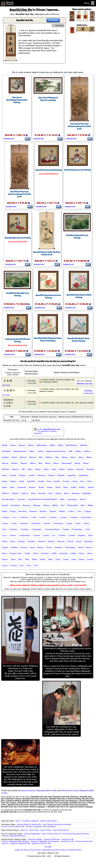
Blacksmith (73, 505)
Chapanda (36, 523)
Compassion (25, 535)
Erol (36, 565)
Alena (48, 463)
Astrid (91, 487)
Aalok (5, 445)
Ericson (14, 565)
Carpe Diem (86, 517)
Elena (82, 553)
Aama (13, 445)
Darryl (70, 541)
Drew (36, 553)
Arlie (12, 487)
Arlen (5, 487)
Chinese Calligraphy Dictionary (14, 836)
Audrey (25, 493)
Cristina (62, 535)
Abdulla (84, 445)
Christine (25, 529)
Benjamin (15, 505)
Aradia (41, 481)
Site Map (48, 847)
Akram (5, 463)
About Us (24, 830)
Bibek (55, 505)
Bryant (53, 511)
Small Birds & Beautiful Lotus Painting (17, 294)
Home (18, 821)
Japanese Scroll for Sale (41, 843)
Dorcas (89, 547)
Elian (90, 553)
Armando (22, 487)
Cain (79, 511)
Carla (34, 517)
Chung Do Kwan (52, 529)
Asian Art (5, 843)
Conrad (36, 535)
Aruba (50, 487)
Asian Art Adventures (61, 830)
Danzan (61, 541)
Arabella (31, 481)
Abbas (31, 445)
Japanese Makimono (52, 839)
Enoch (90, 559)
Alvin (54, 469)
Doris (4, 553)
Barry (67, 493)
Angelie (61, 475)
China (78, 523)
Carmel (43, 517)
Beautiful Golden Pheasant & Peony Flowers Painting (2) (48, 339)
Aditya (78, 451)
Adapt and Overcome (56, 451)
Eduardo (64, 553)
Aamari (22, 445)
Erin (22, 565)
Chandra (24, 523)
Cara (14, 517)
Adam (41, 451)
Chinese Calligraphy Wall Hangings (15, 841)
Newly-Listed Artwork (48, 821)
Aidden (49, 457)
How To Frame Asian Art (51, 834)
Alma (46, 469)
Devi (32, 547)
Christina (13, 529)
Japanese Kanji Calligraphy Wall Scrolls (39, 790)
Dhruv (49, 547)
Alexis (86, 463)
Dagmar (82, 535)
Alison (38, 469)
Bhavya (37, 505)
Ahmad (23, 457)
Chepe (69, 523)
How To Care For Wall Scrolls (13, 826)
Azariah (42, 493)
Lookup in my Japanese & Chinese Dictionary (48, 431)
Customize (53, 20)
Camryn (6, 517)
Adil (71, 451)
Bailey (58, 493)
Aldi (40, 463)
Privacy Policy (35, 850)
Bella (62, 499)
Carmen (63, 517)
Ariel (89, 481)
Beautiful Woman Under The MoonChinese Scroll (47, 253)
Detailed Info (9, 139)
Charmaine (58, 523)
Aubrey (15, 493)
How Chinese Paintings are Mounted (57, 824)
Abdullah (6, 451)
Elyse (58, 559)
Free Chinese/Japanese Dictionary (76, 834)
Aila (57, 457)
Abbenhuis (42, 445)
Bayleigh (87, 493)
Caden (71, 511)
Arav (49, 481)
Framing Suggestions (32, 834)
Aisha (73, 457)
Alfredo (6, 469)
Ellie (27, 559)
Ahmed (33, 457)
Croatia (72, 535)
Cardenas (24, 517)
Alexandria (67, 463)
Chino (86, 523)
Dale (90, 535)
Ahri (41, 457)
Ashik (73, 487)
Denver (24, 547)
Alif (23, 469)
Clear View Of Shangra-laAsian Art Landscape (48, 99)
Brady (13, 511)
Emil (74, 559)
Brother (43, 511)
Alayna (24, 463)
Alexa (56, 463)
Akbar (89, 457)
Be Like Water (9, 499)
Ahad (14, 457)
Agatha (5, 457)
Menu (89, 3)
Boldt (5, 511)
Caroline (74, 517)
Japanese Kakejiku (35, 839)
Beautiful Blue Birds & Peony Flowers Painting (78, 340)
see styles (6, 385)
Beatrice (22, 499)
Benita (5, 505)
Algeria (15, 469)
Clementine (77, 529)
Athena (5, 493)
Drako (27, 553)
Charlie (47, 523)
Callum (87, 511)
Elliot (34, 559)
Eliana (5, 559)
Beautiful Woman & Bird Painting (49, 170)
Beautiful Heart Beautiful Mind (43, 499)
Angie (5, 481)
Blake (90, 505)
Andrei (32, 475)
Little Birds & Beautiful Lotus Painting (77, 237)
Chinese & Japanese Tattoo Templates (41, 826)
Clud (87, 529)
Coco (4, 535)
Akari (81, 457)
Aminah (80, 469)
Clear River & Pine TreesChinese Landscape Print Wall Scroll (79, 126)
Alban (33, 463)
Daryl (79, 541)
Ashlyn (82, 487)
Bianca (46, 505)
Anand (13, 475)
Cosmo (46, 535)
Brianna (33, 511)
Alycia (62, 469)
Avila (33, 493)
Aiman (65, 457)
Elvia (50, 559)
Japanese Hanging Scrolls (20, 843)
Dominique (70, 547)
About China (34, 830)
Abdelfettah (71, 445)
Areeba (66, 481)
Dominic (59, 547)
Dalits (5, 541)
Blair (83, 505)
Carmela (53, 517)
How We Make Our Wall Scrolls (29, 824)
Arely (75, 481)
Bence (83, 499)
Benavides (72, 499)
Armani (32, 487)
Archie (57, 481)
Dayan (5, 547)
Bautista (76, 493)
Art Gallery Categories (30, 821)
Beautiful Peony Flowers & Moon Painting (48, 297)
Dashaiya (88, 541)
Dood (81, 547)
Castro (5, 523)
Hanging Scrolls (68, 839)
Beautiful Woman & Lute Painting (77, 170)
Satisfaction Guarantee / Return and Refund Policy (62, 850)
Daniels (42, 541)
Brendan (22, 511)
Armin (41, 487)
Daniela (32, 541)
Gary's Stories (46, 830)
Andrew (42, 475)
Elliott (42, 559)
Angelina (72, 475)
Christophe (37, 529)
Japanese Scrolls (67, 841)
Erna (29, 565)
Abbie (52, 445)
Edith (54, 553)
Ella (20, 559)
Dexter (40, 547)
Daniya (51, 541)
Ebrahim (45, 553)
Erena (5, 565)
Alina (30, 469)
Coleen (13, 535)
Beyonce (27, 505)
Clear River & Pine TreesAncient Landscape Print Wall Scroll (19, 194)
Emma (81, 559)
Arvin (58, 487)
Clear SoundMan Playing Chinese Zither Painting (17, 100)
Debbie (14, 547)
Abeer (32, 451)
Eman (66, 559)
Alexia (77, 463)
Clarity (66, 529)
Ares (82, 481)
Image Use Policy (22, 850)
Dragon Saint (16, 553)
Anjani (13, 481)
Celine (14, 523)
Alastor (14, 463)
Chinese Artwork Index (84, 841)
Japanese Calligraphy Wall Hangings (45, 841)
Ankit (22, 481)
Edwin (73, 553)
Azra (50, 493)
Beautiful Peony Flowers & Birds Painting (79, 296)
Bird (63, 505)
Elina (13, 559)
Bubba (62, 511)
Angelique (84, 475)
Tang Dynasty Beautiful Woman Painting (17, 340)
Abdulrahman (20, 451)
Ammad (90, 469)
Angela (51, 475)
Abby (60, 445)
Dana (13, 541)
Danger (22, 541)
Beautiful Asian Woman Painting (18, 238)
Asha (66, 487)
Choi (4, 529)
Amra (5, 475)
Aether (87, 451)
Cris (54, 535)
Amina (71, 469)
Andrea (22, 475)
